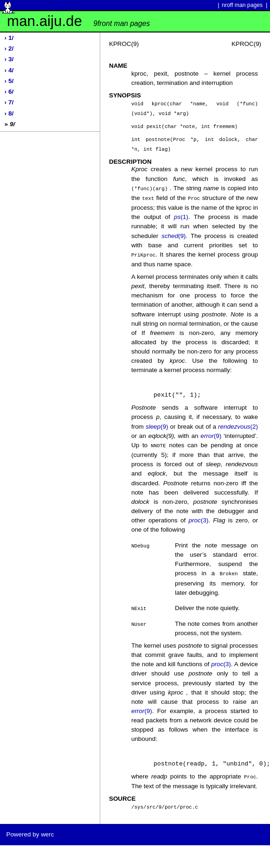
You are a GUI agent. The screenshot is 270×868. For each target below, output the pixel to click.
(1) (181, 214)
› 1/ (9, 38)
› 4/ (9, 70)
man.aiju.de (78, 21)
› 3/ (9, 59)
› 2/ (9, 48)
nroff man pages (242, 5)
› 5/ (9, 81)
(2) (238, 423)
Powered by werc (30, 829)
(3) (199, 516)
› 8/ (9, 113)
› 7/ (9, 102)
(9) (174, 233)
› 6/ (9, 92)
